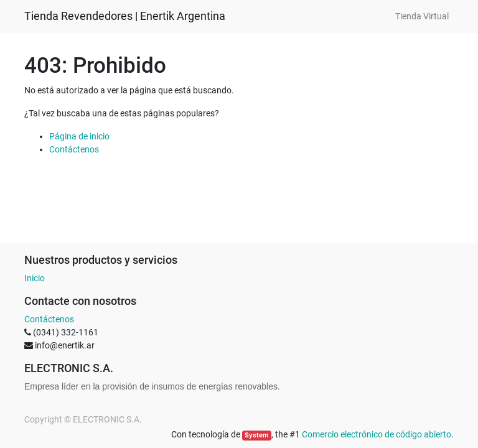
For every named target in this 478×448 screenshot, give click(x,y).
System (257, 435)
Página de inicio (79, 136)
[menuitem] (422, 16)
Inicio (35, 278)
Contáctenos (74, 149)
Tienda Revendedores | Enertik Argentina (125, 16)
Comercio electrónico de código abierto (377, 434)
